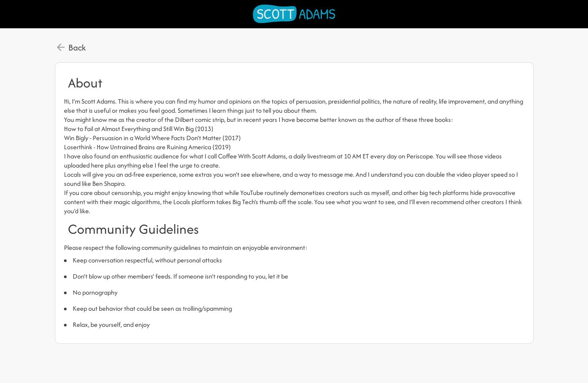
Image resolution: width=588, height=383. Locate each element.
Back (77, 47)
